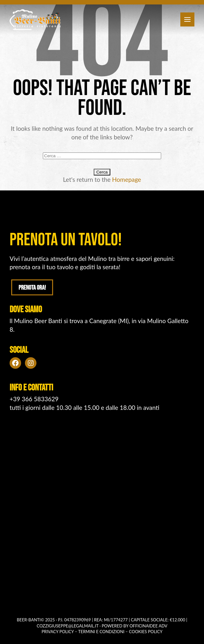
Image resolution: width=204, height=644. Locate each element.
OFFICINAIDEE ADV (148, 626)
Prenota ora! (32, 288)
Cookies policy (146, 632)
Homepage (127, 179)
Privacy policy (58, 632)
